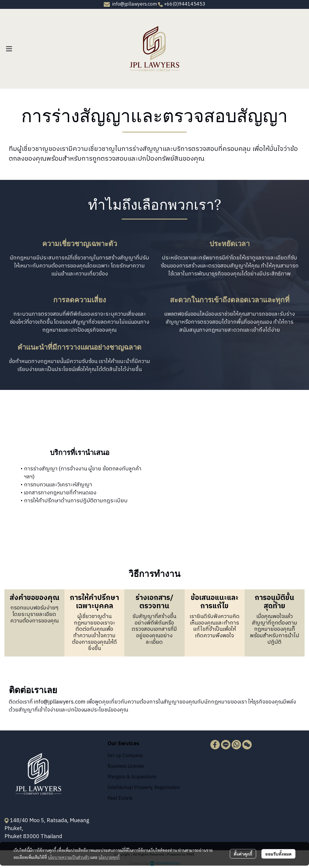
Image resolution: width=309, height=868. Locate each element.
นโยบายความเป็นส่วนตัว (69, 857)
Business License (126, 766)
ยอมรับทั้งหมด (278, 854)
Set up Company (125, 756)
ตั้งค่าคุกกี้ (243, 854)
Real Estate (120, 798)
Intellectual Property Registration (144, 788)
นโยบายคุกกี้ (109, 857)
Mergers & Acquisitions (132, 777)
